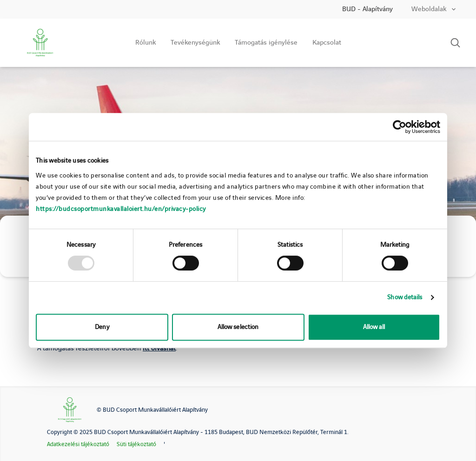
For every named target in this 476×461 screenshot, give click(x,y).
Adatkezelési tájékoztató (78, 444)
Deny (102, 327)
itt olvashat (159, 349)
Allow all (374, 327)
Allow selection (238, 327)
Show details (405, 297)
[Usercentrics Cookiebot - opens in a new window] (400, 127)
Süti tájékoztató (136, 444)
